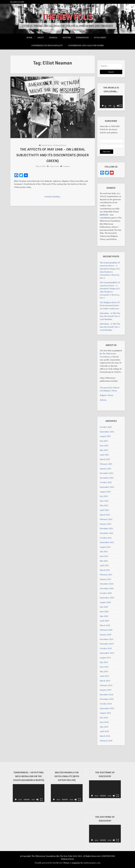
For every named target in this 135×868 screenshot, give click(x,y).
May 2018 (104, 727)
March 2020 (105, 625)
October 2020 (106, 593)
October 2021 (106, 538)
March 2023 (105, 459)
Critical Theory (47, 145)
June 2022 (104, 501)
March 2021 (105, 570)
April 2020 (104, 621)
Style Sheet (100, 38)
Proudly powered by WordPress (48, 863)
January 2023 (106, 469)
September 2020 (107, 598)
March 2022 (105, 515)
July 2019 (104, 662)
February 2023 (106, 464)
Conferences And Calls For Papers (86, 45)
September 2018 (107, 708)
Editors (67, 38)
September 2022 (107, 487)
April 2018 (104, 731)
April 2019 (104, 676)
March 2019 (105, 681)
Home (29, 38)
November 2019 (107, 644)
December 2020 (107, 584)
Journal (53, 38)
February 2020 (106, 630)
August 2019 (105, 658)
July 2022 (104, 496)
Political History (60, 145)
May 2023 (104, 450)
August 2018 (105, 713)
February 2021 (106, 575)
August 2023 (105, 436)
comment (66, 166)
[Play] (103, 106)
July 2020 (104, 607)
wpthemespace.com (92, 863)
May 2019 (104, 671)
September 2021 (107, 542)
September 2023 (107, 432)
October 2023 (106, 427)
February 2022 (106, 519)
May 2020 (104, 616)
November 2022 (107, 478)
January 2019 (106, 690)
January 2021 (106, 579)
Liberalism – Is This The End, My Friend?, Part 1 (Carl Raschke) (110, 327)
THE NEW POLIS (68, 17)
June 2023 (104, 446)
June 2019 (104, 667)
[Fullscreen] (120, 106)
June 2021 (104, 556)
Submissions (82, 38)
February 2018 (106, 741)
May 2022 (104, 505)
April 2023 (104, 455)
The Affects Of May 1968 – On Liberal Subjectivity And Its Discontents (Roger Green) (53, 155)
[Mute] (118, 106)
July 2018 (104, 718)
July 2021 (104, 552)
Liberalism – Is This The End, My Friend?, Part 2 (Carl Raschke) (110, 316)
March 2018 (105, 736)
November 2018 (107, 699)
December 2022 (107, 473)
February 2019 (106, 685)
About (41, 38)
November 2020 (107, 588)
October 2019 (106, 648)
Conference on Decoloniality (47, 45)
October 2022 (106, 482)
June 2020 (104, 611)
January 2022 (106, 524)
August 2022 (105, 492)
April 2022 (104, 510)
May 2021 (104, 561)
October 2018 (106, 704)
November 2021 (107, 533)
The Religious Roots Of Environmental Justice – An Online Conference (110, 305)
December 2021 (107, 528)
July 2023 (104, 441)
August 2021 (105, 547)
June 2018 (104, 722)
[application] (111, 102)
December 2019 (107, 639)
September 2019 (107, 653)
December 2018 (107, 695)
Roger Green (54, 166)
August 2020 (105, 602)
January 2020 (106, 635)
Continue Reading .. (53, 197)
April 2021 (104, 565)
